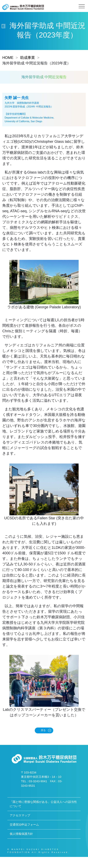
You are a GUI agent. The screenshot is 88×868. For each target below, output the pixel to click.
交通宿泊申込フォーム (24, 825)
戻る (43, 730)
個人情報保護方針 (21, 834)
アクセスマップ (20, 815)
